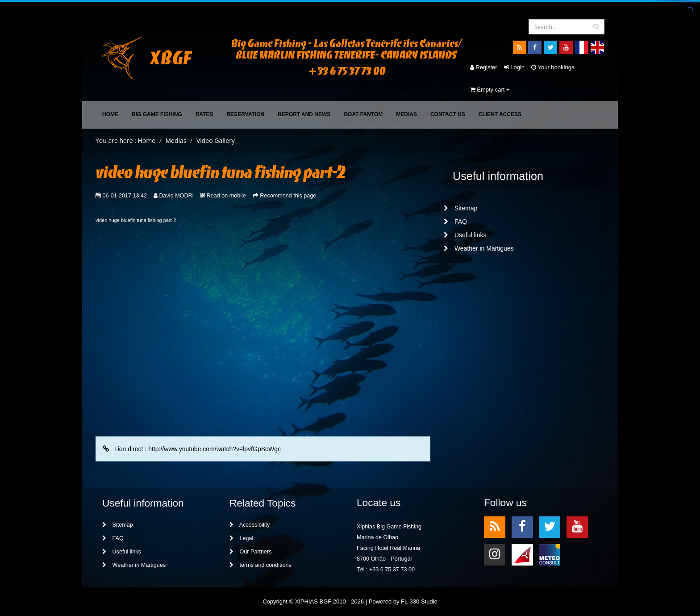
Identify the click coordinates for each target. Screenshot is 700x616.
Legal (241, 538)
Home (110, 114)
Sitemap (460, 208)
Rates (204, 114)
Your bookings (553, 67)
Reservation (245, 114)
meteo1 (522, 554)
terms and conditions (260, 565)
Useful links (465, 235)
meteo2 (550, 554)
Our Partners (251, 552)
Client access (500, 114)
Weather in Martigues (479, 248)
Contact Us (448, 114)
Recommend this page (288, 196)
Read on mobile (226, 196)
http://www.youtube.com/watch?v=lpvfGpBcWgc (215, 449)
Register (484, 67)
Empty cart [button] (490, 90)
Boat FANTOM (363, 114)
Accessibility (250, 525)
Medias (406, 114)
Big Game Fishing (157, 114)
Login (514, 67)
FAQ (455, 222)
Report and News (304, 114)
